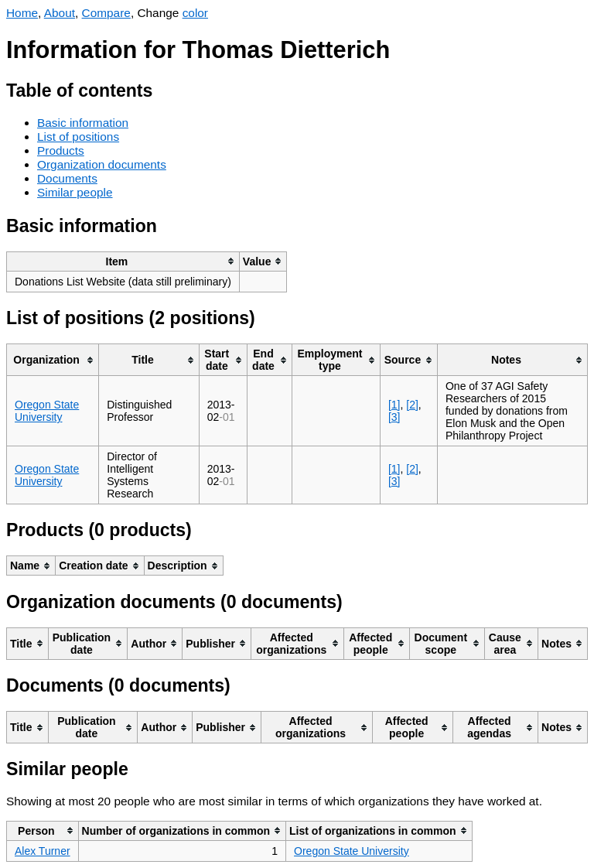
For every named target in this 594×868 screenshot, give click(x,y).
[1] (394, 405)
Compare (106, 13)
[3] (394, 417)
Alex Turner (43, 851)
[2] (412, 405)
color (195, 13)
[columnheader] (123, 261)
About (60, 13)
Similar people (75, 192)
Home (22, 13)
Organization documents (102, 164)
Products (61, 150)
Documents (67, 178)
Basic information (83, 123)
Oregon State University (47, 411)
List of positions (78, 137)
